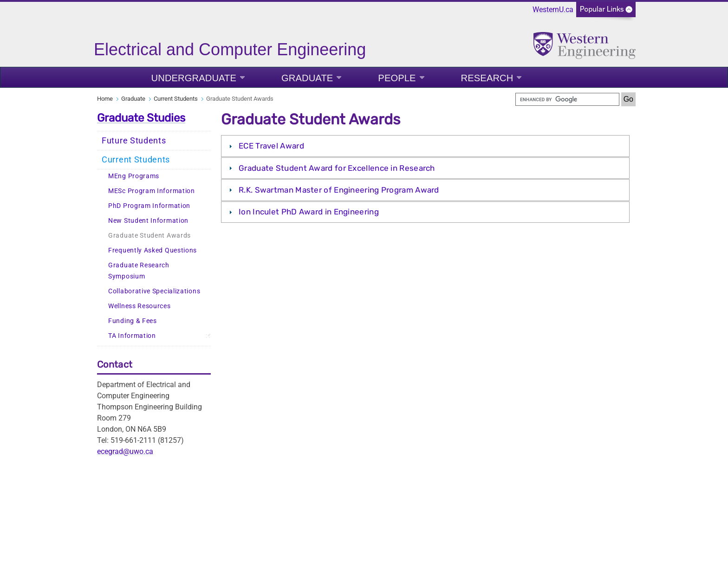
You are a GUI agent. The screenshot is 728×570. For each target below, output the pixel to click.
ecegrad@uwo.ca (125, 451)
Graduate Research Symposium (139, 271)
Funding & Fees (133, 321)
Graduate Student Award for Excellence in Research (337, 168)
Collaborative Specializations (154, 291)
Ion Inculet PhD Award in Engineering (309, 212)
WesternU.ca (553, 10)
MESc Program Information (152, 191)
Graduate (307, 78)
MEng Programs (134, 176)
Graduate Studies (141, 118)
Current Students (176, 99)
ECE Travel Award (271, 146)
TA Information (132, 336)
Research (487, 78)
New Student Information (148, 221)
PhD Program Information (149, 206)
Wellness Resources (140, 306)
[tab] (425, 146)
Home (105, 99)
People (397, 78)
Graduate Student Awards (149, 236)
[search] (567, 99)
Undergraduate (194, 78)
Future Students (134, 141)
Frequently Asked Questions (153, 250)
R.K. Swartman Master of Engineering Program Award (340, 190)
